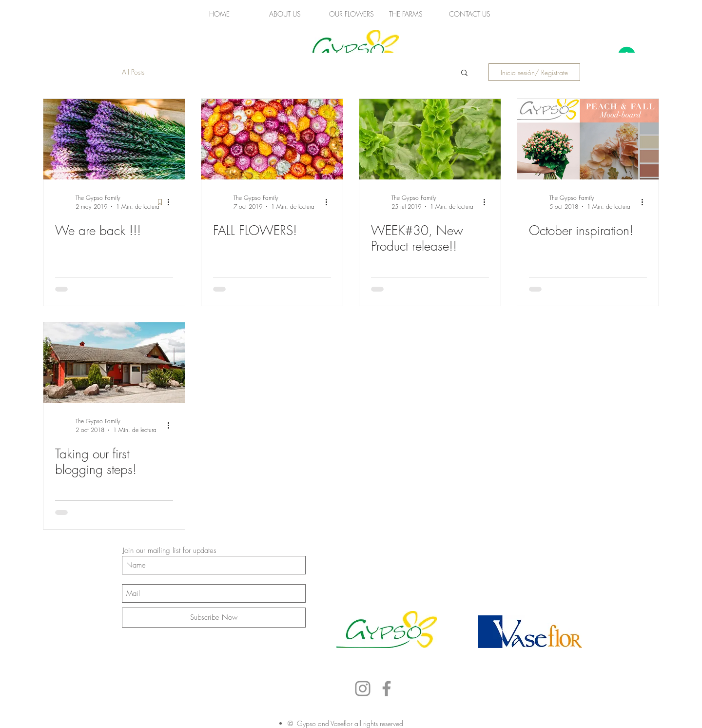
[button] (464, 73)
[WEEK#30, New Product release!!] (430, 139)
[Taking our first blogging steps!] (114, 363)
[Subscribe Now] (214, 618)
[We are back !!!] (114, 139)
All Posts (133, 72)
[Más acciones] (172, 202)
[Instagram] (363, 689)
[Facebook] (387, 689)
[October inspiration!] (588, 139)
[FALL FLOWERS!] (272, 139)
